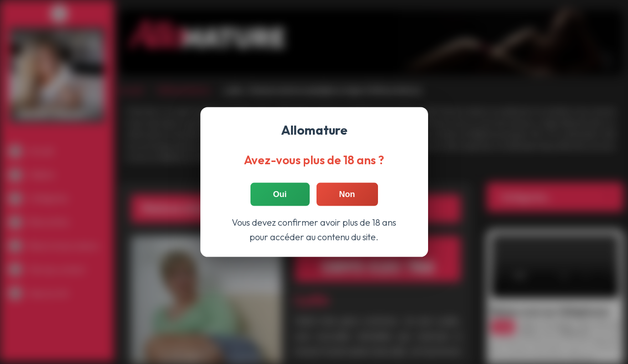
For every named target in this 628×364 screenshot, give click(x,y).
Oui (280, 194)
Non (347, 194)
